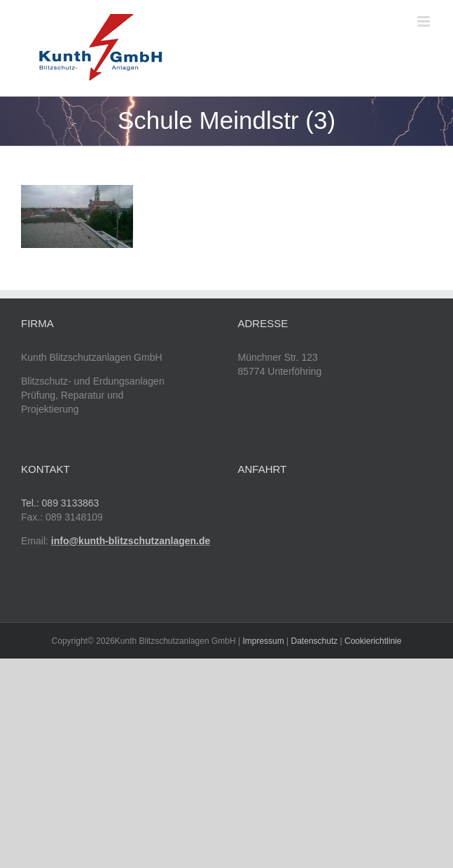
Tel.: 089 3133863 (60, 503)
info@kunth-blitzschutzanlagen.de (131, 541)
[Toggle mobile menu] (425, 21)
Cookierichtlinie (373, 641)
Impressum (263, 641)
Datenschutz (315, 641)
